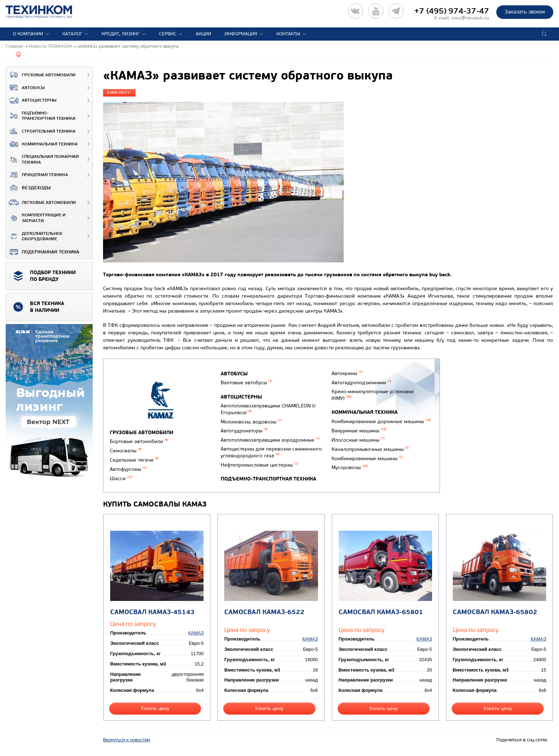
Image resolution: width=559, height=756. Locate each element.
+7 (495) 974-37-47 (452, 11)
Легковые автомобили (41, 202)
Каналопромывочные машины (370, 449)
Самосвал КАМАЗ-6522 (264, 612)
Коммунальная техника (42, 144)
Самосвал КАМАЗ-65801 (381, 612)
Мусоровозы (350, 467)
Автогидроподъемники (361, 383)
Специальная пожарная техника (42, 160)
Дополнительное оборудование (34, 236)
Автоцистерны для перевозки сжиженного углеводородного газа (271, 452)
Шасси (121, 479)
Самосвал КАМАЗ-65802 (495, 612)
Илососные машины (358, 440)
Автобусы (25, 88)
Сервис (168, 34)
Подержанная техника (43, 252)
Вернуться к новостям (127, 740)
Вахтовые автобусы (247, 383)
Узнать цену (155, 708)
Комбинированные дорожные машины (381, 421)
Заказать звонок (525, 12)
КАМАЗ (196, 633)
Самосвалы (126, 451)
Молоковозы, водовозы (251, 422)
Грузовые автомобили (41, 75)
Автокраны (347, 373)
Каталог (72, 34)
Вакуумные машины (359, 431)
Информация (241, 34)
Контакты (288, 34)
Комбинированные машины (367, 459)
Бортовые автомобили (139, 441)
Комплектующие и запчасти (36, 218)
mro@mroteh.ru (470, 18)
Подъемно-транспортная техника (41, 116)
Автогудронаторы (244, 431)
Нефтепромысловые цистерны (259, 465)
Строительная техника (41, 132)
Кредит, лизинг (121, 34)
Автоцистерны (31, 101)
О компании (28, 34)
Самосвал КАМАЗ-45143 (152, 612)
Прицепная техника (37, 175)
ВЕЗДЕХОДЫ (28, 188)
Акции (203, 34)
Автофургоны (128, 469)
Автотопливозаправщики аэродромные (270, 440)
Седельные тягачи (134, 460)
